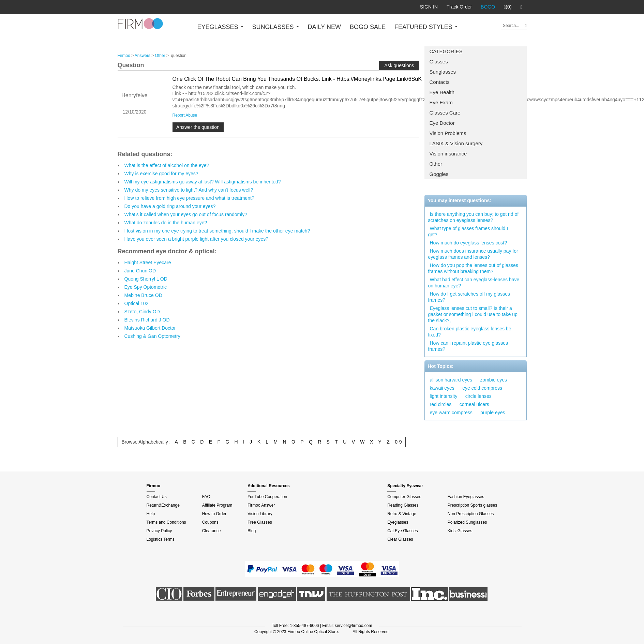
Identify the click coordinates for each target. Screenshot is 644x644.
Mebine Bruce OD (143, 295)
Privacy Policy (159, 531)
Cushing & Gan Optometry (152, 336)
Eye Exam (441, 102)
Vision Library (260, 514)
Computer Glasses (404, 497)
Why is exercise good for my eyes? (161, 174)
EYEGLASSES (220, 27)
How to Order (214, 514)
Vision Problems (448, 133)
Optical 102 (137, 303)
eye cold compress (482, 388)
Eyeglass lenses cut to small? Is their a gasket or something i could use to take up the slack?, (473, 314)
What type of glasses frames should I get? (468, 231)
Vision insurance (448, 154)
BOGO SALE (368, 27)
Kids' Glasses (460, 531)
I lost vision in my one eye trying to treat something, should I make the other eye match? (217, 231)
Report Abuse (185, 115)
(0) (508, 7)
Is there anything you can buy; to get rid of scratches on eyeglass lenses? (474, 217)
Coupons (210, 522)
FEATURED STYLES (426, 27)
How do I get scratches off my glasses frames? (469, 297)
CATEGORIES (446, 51)
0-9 (398, 442)
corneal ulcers (474, 404)
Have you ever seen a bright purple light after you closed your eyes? (197, 239)
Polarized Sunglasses (467, 522)
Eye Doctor (442, 123)
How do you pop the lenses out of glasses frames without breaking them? (473, 268)
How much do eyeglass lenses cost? (468, 243)
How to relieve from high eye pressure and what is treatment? (189, 198)
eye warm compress (451, 413)
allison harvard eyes (451, 380)
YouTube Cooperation (267, 497)
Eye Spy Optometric (146, 287)
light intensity (444, 396)
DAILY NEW (324, 27)
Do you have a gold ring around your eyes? (170, 206)
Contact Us (157, 497)
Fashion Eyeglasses (466, 497)
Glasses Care (445, 113)
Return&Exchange (163, 505)
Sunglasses (443, 72)
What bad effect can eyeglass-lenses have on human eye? (474, 283)
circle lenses (478, 396)
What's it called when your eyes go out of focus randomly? (186, 214)
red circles (441, 404)
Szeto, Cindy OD (142, 312)
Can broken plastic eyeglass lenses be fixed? (470, 332)
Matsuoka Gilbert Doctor (150, 328)
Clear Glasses (400, 539)
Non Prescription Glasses (471, 514)
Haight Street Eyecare (148, 263)
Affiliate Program (217, 505)
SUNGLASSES (276, 27)
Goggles (439, 174)
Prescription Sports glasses (472, 505)
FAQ (206, 497)
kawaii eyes (442, 388)
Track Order (459, 7)
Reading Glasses (403, 505)
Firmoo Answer (261, 505)
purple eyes (493, 413)
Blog (252, 531)
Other (436, 164)
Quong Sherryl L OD (146, 279)
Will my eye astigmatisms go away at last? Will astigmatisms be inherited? (203, 182)
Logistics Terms (161, 539)
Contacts (440, 82)
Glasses (439, 62)
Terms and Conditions (166, 522)
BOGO (488, 7)
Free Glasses (260, 522)
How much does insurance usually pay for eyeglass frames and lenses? (473, 254)
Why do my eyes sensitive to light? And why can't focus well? (189, 190)
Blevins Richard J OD (147, 320)
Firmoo (124, 56)
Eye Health (442, 92)
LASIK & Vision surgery (456, 143)
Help (151, 514)
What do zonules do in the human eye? (166, 223)
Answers (143, 56)
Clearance (212, 531)
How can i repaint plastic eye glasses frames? (468, 346)
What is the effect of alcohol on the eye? (167, 165)
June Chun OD (140, 271)
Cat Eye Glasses (402, 531)
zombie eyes (493, 380)
